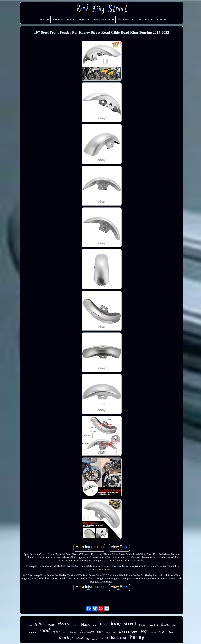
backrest (119, 638)
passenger (128, 631)
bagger (32, 632)
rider (114, 633)
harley (137, 637)
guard (94, 639)
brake (172, 632)
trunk (51, 625)
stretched (153, 625)
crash (29, 625)
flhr (87, 639)
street (130, 624)
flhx (64, 633)
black (85, 624)
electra (64, 624)
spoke (56, 632)
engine (153, 632)
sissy (142, 625)
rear (100, 631)
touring (66, 637)
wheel (79, 638)
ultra (174, 625)
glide (40, 624)
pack (76, 625)
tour (95, 625)
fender (162, 632)
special (104, 638)
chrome (73, 632)
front (104, 624)
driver (165, 624)
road (44, 630)
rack (108, 632)
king (116, 623)
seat (144, 631)
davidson (87, 631)
